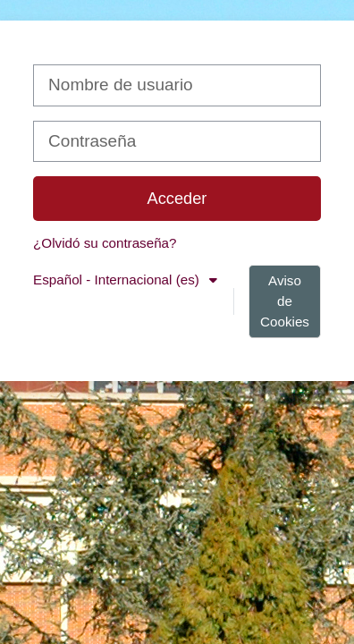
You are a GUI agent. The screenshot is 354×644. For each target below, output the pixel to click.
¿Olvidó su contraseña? (105, 243)
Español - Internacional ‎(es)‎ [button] (118, 280)
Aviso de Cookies (285, 301)
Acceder (177, 198)
